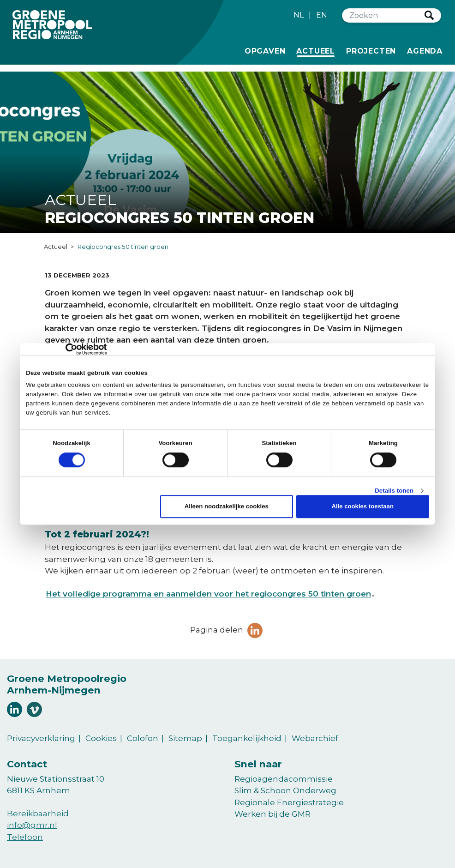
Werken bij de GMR (272, 814)
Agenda (425, 51)
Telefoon (25, 837)
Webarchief (315, 738)
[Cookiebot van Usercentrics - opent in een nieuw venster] (66, 349)
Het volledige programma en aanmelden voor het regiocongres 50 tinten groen (208, 594)
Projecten (371, 50)
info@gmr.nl (32, 825)
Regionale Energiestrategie (289, 802)
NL (299, 15)
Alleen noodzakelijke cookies (227, 507)
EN (322, 15)
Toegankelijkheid (247, 738)
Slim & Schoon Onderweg (285, 790)
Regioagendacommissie (284, 779)
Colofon (143, 738)
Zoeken (429, 15)
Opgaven (265, 50)
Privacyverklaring (41, 738)
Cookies (101, 738)
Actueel (317, 50)
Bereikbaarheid (38, 814)
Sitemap (185, 738)
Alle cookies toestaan (362, 507)
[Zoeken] (383, 15)
